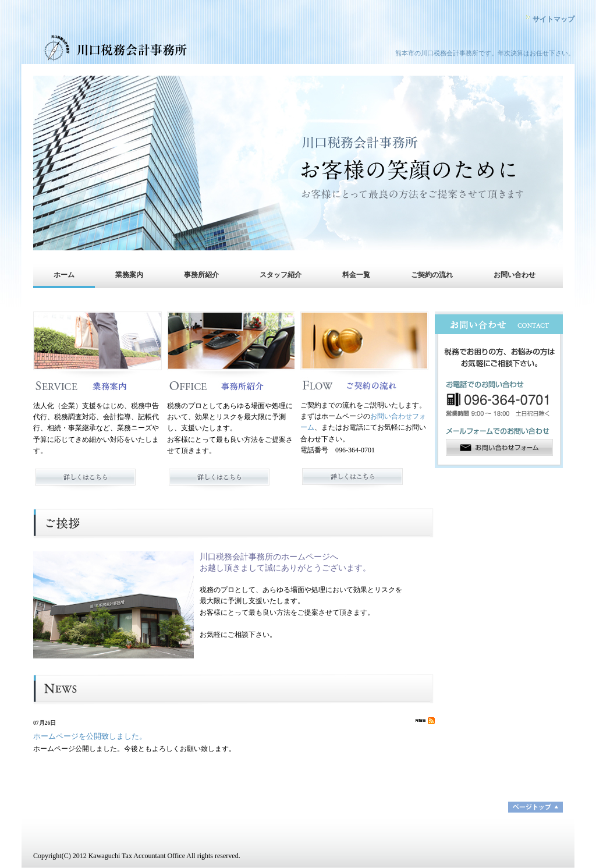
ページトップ (535, 807)
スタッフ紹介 (281, 275)
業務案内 (129, 275)
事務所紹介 (201, 275)
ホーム (64, 275)
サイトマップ (554, 19)
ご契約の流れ (432, 275)
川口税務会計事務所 (135, 49)
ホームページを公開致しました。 (90, 736)
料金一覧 (356, 275)
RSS (425, 721)
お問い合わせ (515, 275)
